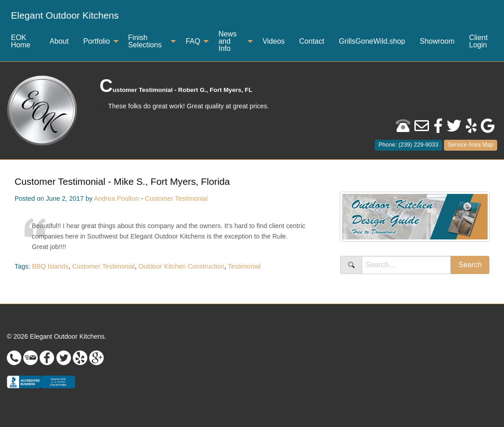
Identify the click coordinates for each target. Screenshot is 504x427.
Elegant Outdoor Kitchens (65, 15)
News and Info (227, 41)
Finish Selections (145, 41)
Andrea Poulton (116, 198)
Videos (274, 41)
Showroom (437, 41)
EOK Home (21, 41)
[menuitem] (65, 16)
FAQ (193, 41)
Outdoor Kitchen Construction (182, 266)
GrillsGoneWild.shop (372, 41)
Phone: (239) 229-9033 (408, 145)
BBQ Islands (50, 266)
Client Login (478, 41)
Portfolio (97, 41)
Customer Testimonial (176, 198)
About (59, 41)
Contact (312, 41)
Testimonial (244, 266)
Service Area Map (471, 145)
